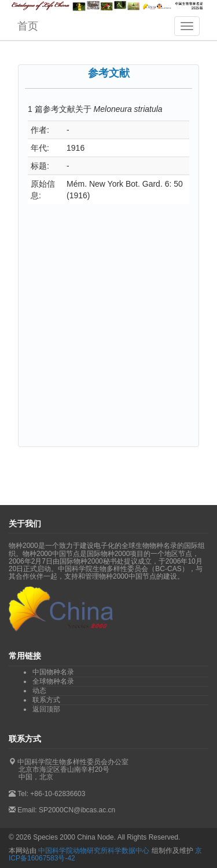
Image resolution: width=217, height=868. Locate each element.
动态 (39, 691)
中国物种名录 (53, 672)
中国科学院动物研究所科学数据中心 (94, 851)
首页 (28, 26)
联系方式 (46, 700)
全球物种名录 (53, 681)
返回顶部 (46, 709)
